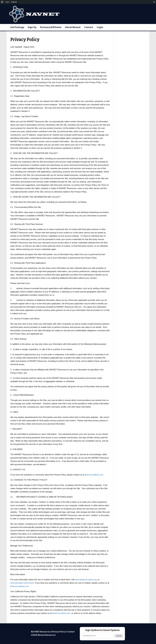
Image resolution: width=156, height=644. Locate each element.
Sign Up (32, 27)
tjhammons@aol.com (94, 475)
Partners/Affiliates (51, 27)
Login (100, 27)
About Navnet (73, 27)
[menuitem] (2, 2)
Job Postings (17, 27)
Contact (89, 27)
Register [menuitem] (14, 2)
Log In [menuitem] (7, 2)
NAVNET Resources (41, 632)
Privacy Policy (59, 632)
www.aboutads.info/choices (22, 583)
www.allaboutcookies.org (86, 580)
